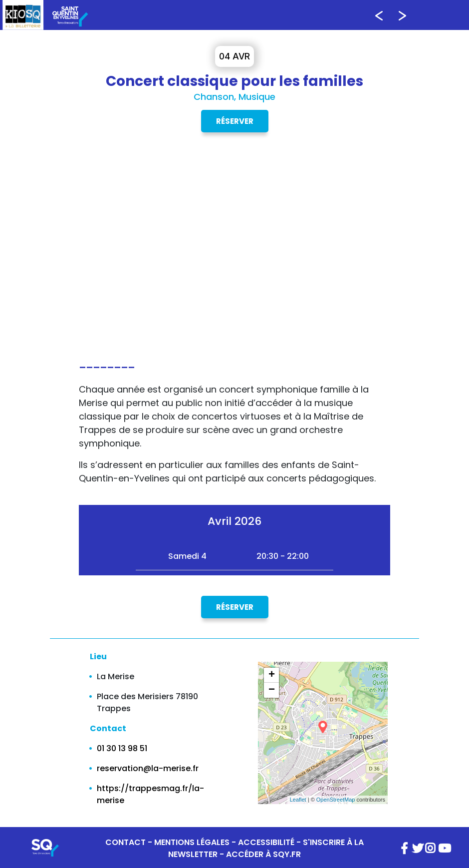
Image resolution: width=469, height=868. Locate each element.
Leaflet (298, 800)
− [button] (272, 690)
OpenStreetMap (336, 800)
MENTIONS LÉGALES (192, 842)
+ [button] (272, 675)
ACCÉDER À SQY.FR (263, 854)
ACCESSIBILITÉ (266, 842)
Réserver (235, 121)
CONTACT (125, 842)
